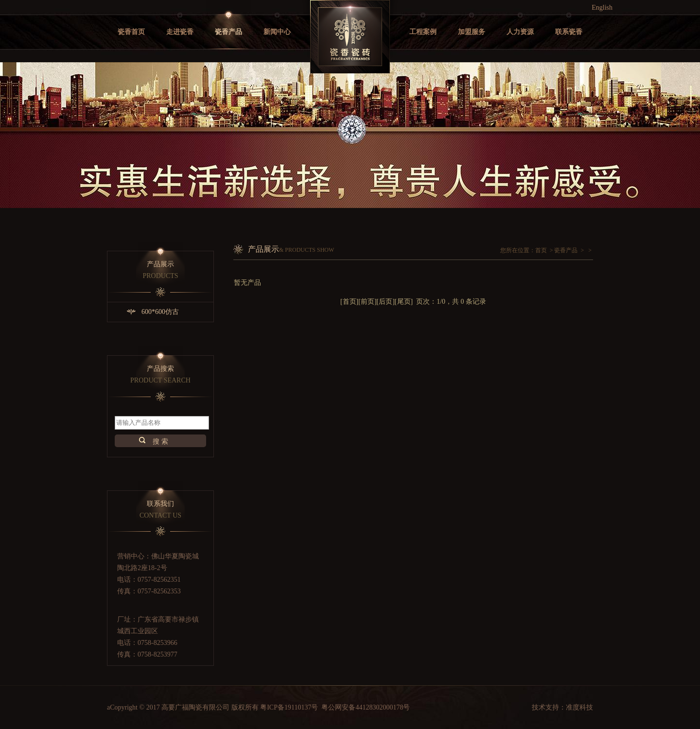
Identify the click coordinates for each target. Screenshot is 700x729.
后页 (385, 302)
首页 (541, 250)
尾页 (404, 302)
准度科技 (579, 707)
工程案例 (423, 32)
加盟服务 (472, 32)
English (602, 8)
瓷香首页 (131, 32)
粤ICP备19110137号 (289, 707)
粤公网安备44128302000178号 (366, 707)
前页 (367, 302)
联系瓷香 (569, 32)
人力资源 (520, 32)
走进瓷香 (180, 32)
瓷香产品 (228, 32)
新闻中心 (277, 32)
